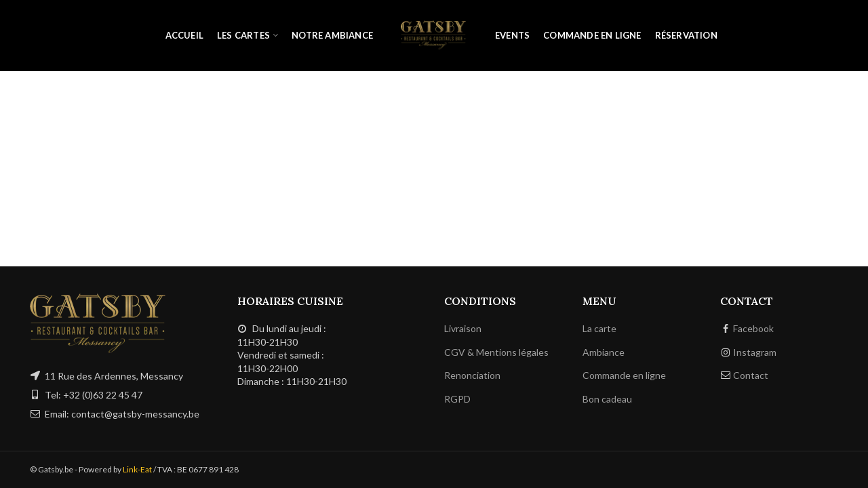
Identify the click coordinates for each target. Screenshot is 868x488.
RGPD (457, 399)
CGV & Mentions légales (496, 352)
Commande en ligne (624, 375)
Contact (751, 375)
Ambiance (604, 352)
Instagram (755, 352)
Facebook (753, 328)
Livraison (463, 328)
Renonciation (472, 375)
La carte (599, 328)
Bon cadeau (607, 399)
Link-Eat (137, 469)
